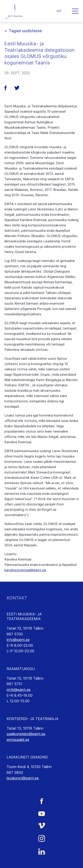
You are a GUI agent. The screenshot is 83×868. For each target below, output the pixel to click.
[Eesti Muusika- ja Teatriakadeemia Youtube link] (41, 813)
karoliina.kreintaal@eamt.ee (25, 570)
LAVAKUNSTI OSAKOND (27, 757)
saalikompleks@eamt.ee (26, 734)
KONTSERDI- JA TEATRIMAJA (33, 719)
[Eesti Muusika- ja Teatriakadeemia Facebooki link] (41, 801)
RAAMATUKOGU (21, 669)
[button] (61, 11)
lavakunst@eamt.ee (23, 778)
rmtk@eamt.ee (19, 690)
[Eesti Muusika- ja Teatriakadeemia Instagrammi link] (41, 838)
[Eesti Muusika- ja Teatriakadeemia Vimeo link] (41, 826)
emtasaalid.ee (18, 740)
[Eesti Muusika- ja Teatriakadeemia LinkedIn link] (41, 852)
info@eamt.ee (18, 640)
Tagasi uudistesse (25, 31)
